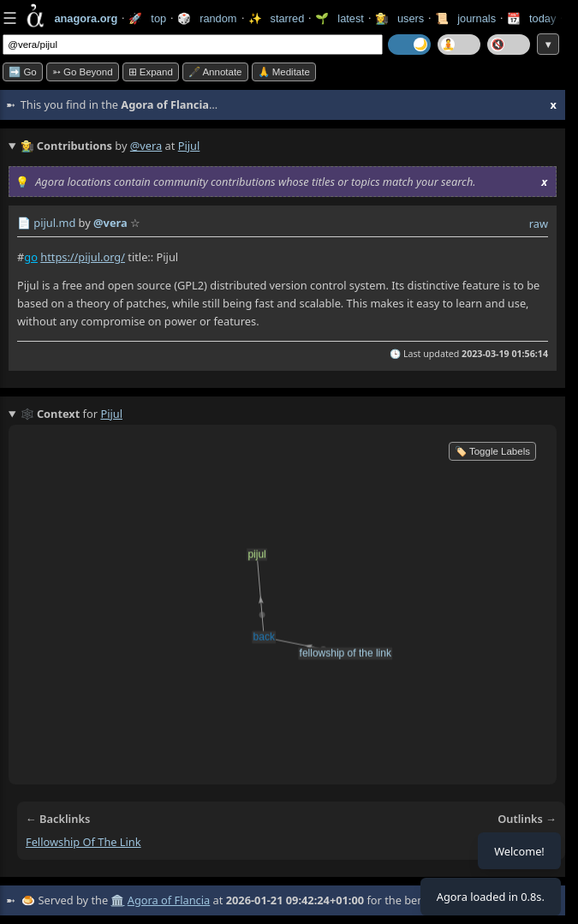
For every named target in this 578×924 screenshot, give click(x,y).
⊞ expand (151, 72)
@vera (146, 146)
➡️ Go (23, 72)
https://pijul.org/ (83, 257)
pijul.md (54, 223)
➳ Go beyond (83, 72)
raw (539, 224)
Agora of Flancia (169, 900)
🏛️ (117, 900)
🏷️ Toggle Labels (492, 451)
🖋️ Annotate (215, 72)
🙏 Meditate (284, 72)
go (31, 257)
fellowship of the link (83, 842)
